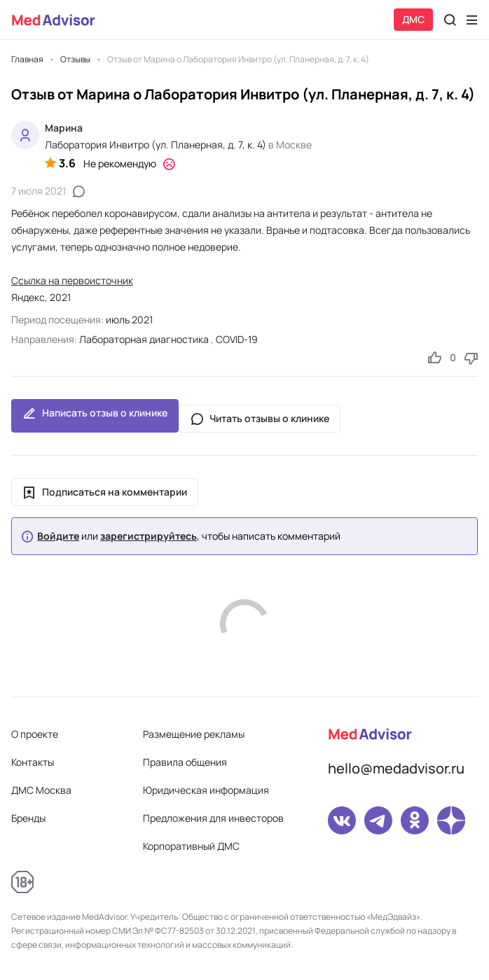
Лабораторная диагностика (144, 339)
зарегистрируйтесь (149, 536)
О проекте (35, 734)
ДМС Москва (41, 790)
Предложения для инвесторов (213, 818)
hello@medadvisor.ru (396, 768)
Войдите (58, 536)
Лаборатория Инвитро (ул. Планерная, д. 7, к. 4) (156, 145)
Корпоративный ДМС (191, 846)
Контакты (33, 762)
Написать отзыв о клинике (95, 416)
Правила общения (185, 762)
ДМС (413, 19)
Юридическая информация (206, 790)
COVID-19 (237, 339)
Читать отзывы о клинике (260, 419)
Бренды (28, 818)
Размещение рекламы (194, 734)
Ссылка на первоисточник (72, 280)
